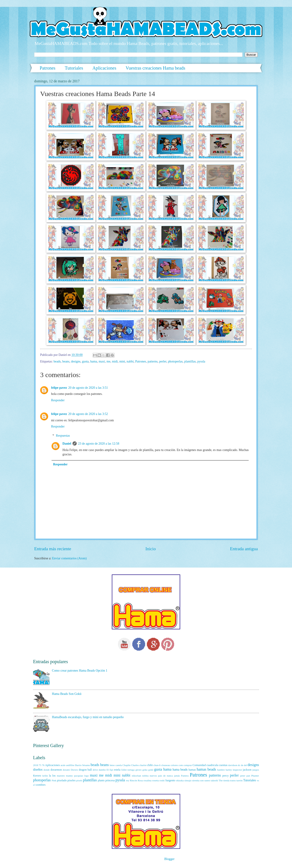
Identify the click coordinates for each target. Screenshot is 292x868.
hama (94, 361)
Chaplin (126, 765)
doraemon (56, 770)
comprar (188, 765)
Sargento (170, 780)
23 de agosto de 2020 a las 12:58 (99, 444)
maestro (61, 776)
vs (258, 780)
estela (117, 770)
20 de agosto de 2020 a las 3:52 (88, 414)
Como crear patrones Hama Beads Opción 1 (80, 671)
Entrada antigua (244, 549)
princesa (110, 780)
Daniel (67, 444)
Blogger (169, 859)
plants (101, 780)
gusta (85, 361)
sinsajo (188, 780)
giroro (139, 770)
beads (57, 361)
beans (66, 361)
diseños (38, 770)
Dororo (74, 770)
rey (128, 780)
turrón (239, 780)
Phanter (255, 776)
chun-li (157, 765)
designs (76, 361)
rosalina (147, 780)
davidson (233, 765)
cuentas (223, 765)
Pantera (185, 776)
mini (122, 361)
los (54, 776)
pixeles (72, 780)
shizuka (180, 780)
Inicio (151, 549)
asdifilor (70, 765)
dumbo (102, 770)
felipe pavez (59, 388)
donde (47, 770)
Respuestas (63, 436)
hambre (221, 770)
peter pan (245, 776)
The (221, 780)
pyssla (201, 361)
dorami (66, 770)
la (50, 776)
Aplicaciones (104, 68)
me (108, 361)
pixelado (62, 780)
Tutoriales (74, 68)
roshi (162, 780)
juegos (256, 770)
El (108, 770)
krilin (45, 776)
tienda (226, 780)
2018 (36, 765)
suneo (207, 780)
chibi (150, 765)
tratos (233, 780)
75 (40, 765)
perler (163, 361)
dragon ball (85, 770)
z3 (34, 785)
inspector (237, 770)
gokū (151, 770)
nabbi (130, 361)
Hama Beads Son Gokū (67, 694)
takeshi (214, 780)
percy (226, 776)
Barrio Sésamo (82, 765)
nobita (145, 776)
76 (43, 765)
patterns (153, 361)
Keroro (37, 776)
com (181, 765)
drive (95, 770)
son (202, 780)
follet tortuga (128, 770)
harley (229, 770)
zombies (41, 785)
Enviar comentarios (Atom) (69, 558)
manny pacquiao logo (77, 776)
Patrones (48, 68)
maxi (102, 361)
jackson (247, 770)
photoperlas (175, 361)
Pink (54, 780)
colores (174, 765)
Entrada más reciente (53, 549)
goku (145, 770)
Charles (135, 765)
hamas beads (206, 769)
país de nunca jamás (169, 776)
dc (239, 765)
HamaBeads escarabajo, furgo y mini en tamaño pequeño (88, 717)
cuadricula (212, 765)
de (242, 765)
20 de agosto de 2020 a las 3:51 (88, 388)
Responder (58, 400)
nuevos (153, 776)
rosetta (155, 780)
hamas (192, 770)
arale (63, 765)
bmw (112, 765)
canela (119, 765)
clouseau (166, 765)
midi (115, 361)
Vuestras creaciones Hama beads (155, 68)
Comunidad (199, 765)
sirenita (196, 780)
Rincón (133, 780)
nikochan (136, 776)
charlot (143, 765)
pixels (79, 780)
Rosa (140, 780)
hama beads (180, 770)
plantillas (190, 361)
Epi (111, 770)
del (245, 765)
